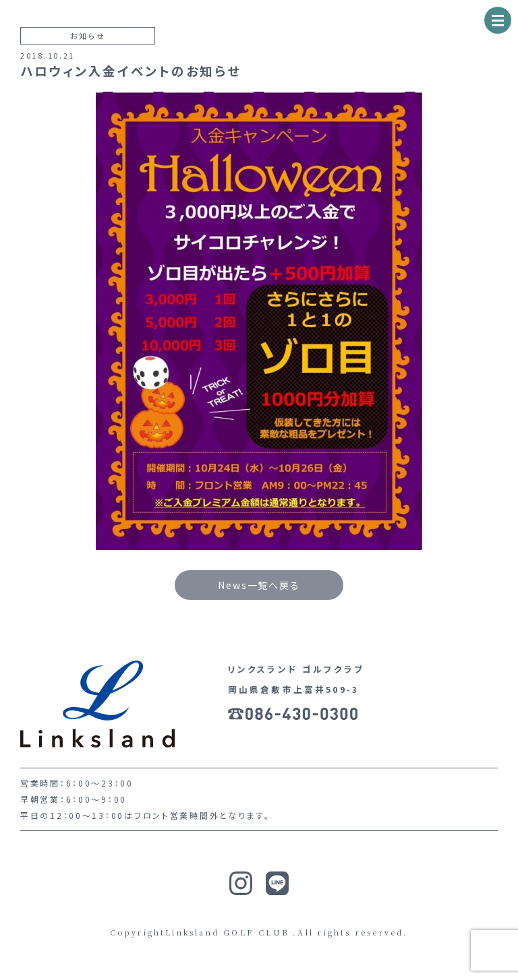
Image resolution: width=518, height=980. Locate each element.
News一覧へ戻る (259, 585)
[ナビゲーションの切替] (498, 20)
